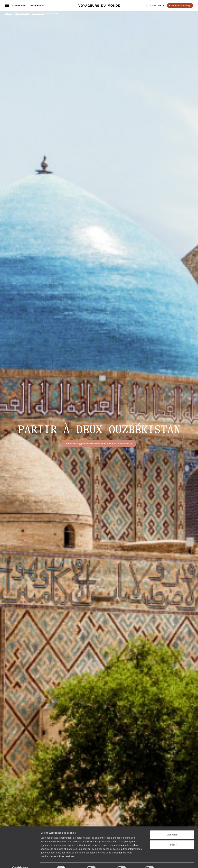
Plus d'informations (63, 849)
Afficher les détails (170, 862)
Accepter (172, 828)
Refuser (172, 838)
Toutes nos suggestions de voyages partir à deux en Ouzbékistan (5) (99, 443)
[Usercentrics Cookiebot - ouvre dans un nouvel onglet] (20, 862)
